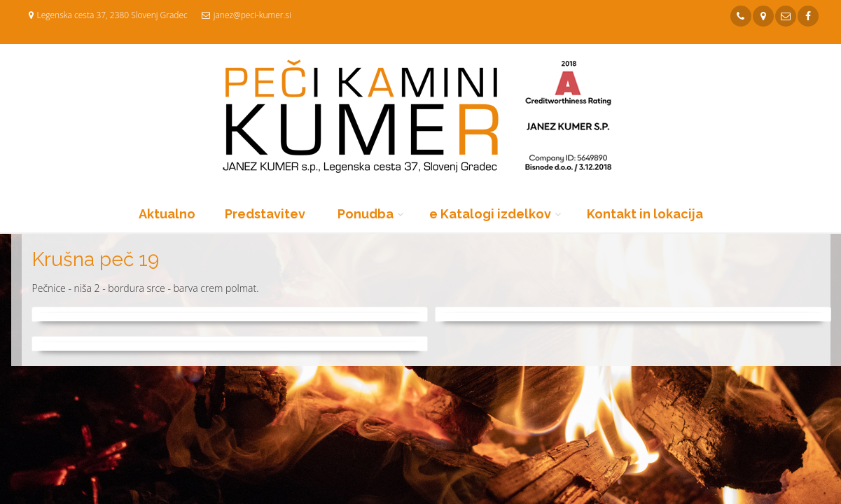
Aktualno (167, 214)
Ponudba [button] (366, 214)
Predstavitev (265, 214)
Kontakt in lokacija (645, 214)
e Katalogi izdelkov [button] (490, 214)
